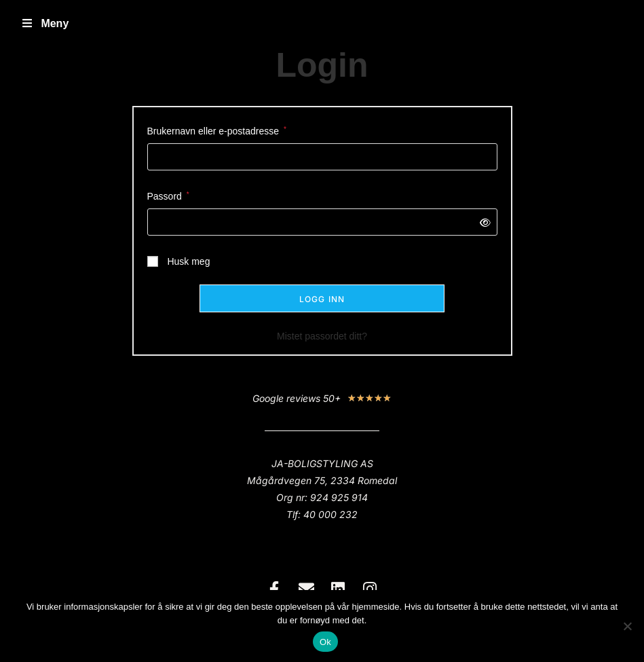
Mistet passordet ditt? (322, 336)
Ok (325, 642)
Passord (168, 195)
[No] (627, 626)
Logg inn (322, 299)
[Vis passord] (482, 222)
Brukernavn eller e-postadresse (217, 130)
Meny (44, 23)
